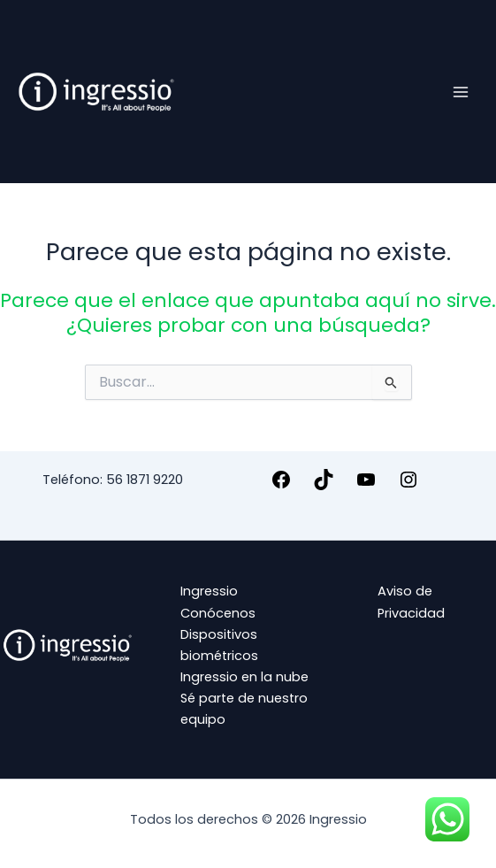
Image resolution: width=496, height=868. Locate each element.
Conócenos (218, 613)
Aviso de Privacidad (411, 602)
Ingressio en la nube (244, 677)
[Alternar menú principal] (461, 91)
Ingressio (209, 591)
